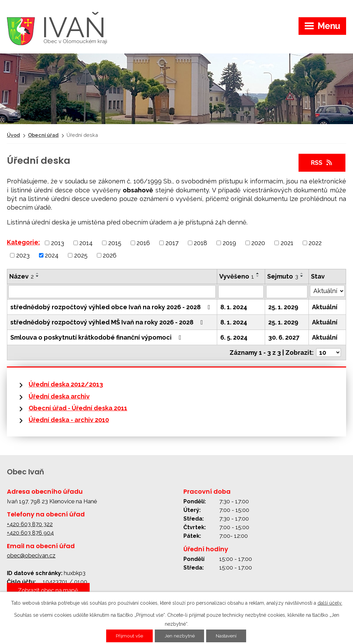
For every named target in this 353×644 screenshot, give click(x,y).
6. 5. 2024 (234, 337)
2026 (110, 255)
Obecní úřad (43, 135)
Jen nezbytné (179, 636)
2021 (287, 243)
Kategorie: (23, 242)
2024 (52, 255)
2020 (258, 243)
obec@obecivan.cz (31, 556)
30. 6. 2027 (284, 337)
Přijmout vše (129, 636)
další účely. (330, 603)
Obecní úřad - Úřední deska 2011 (78, 408)
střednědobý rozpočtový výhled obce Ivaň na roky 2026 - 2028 (112, 307)
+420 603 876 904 (30, 533)
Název (22, 276)
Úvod (13, 135)
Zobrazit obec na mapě (48, 590)
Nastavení (226, 636)
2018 (200, 243)
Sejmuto (283, 276)
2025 (81, 255)
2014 (86, 243)
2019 (229, 243)
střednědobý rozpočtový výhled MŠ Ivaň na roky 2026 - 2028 (108, 322)
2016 (143, 243)
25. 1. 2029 (283, 307)
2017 (172, 243)
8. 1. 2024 (234, 307)
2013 (58, 243)
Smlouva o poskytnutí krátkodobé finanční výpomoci (97, 337)
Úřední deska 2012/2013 (66, 384)
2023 (23, 255)
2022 (315, 243)
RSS (322, 163)
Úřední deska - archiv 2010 (69, 420)
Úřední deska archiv (59, 396)
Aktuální (325, 307)
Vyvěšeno (237, 276)
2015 (115, 243)
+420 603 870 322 (30, 524)
